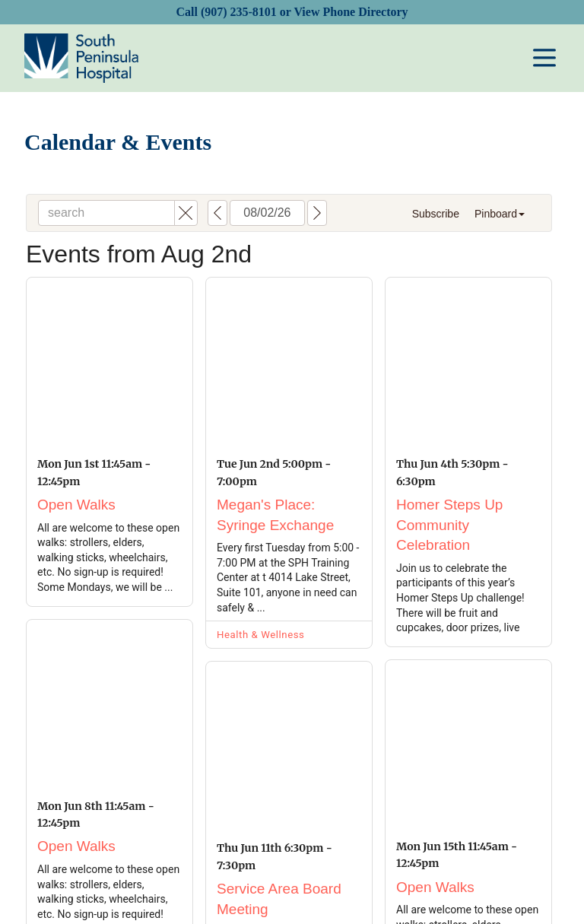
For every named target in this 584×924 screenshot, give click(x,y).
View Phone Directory (351, 12)
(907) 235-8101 (239, 12)
